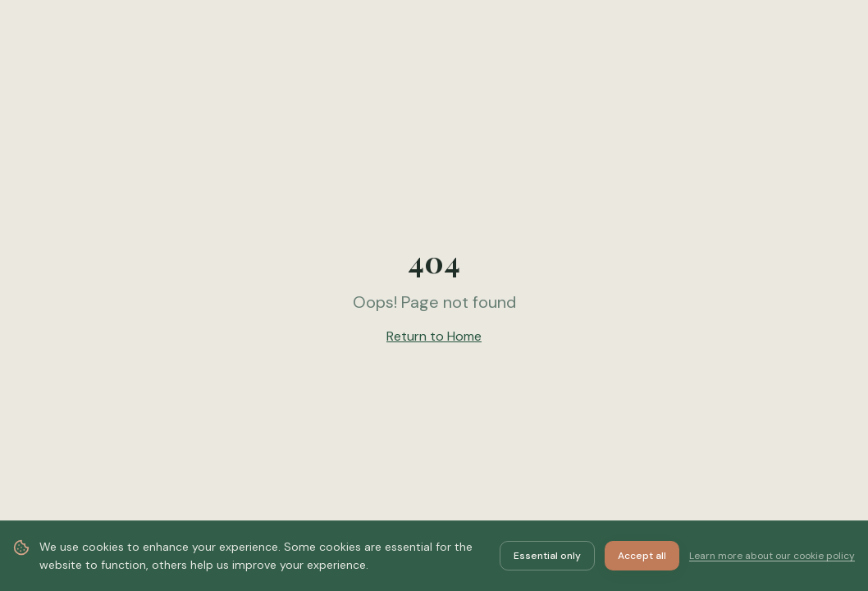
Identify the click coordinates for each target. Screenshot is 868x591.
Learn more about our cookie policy (772, 556)
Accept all (642, 556)
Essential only (547, 556)
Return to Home (434, 336)
